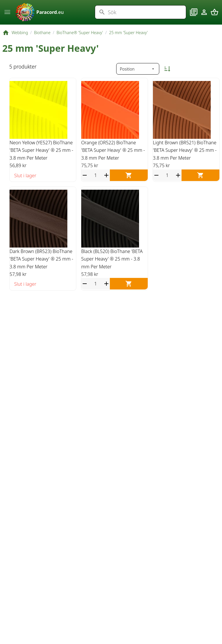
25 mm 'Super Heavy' (128, 39)
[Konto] (204, 15)
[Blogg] (194, 15)
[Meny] (8, 15)
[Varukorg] (214, 15)
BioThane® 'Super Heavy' (80, 39)
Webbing (20, 39)
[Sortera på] (138, 75)
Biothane (42, 39)
